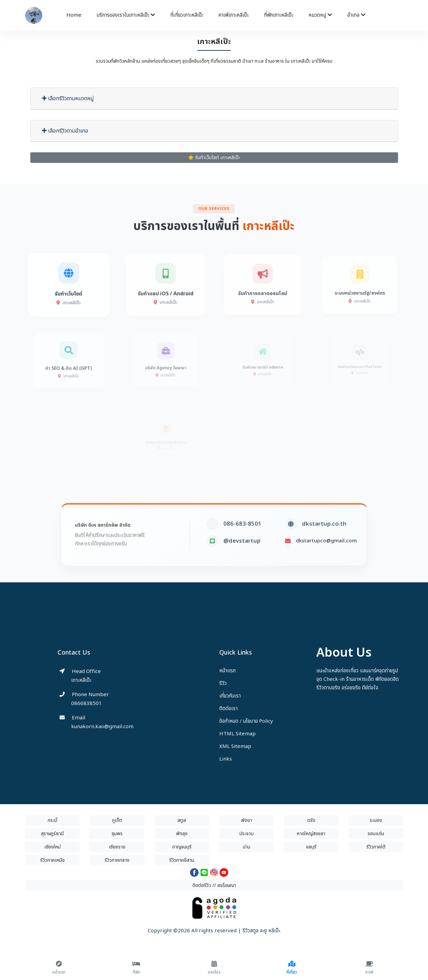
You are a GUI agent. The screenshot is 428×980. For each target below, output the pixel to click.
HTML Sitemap (237, 734)
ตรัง (311, 820)
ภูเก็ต (117, 820)
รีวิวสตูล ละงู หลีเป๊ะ (261, 931)
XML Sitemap (235, 746)
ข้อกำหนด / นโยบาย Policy (246, 721)
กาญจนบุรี (182, 847)
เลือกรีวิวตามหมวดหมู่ (68, 98)
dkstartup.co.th (324, 536)
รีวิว (223, 683)
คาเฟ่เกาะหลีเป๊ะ (234, 15)
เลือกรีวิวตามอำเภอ (65, 131)
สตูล (182, 820)
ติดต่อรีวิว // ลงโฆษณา (214, 885)
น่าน (247, 847)
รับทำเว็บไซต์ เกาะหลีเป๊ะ (214, 158)
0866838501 (86, 703)
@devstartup (242, 553)
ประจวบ (247, 834)
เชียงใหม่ (52, 847)
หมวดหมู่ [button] (320, 15)
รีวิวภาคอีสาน (182, 860)
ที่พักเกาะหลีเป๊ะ (279, 15)
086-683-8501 (242, 536)
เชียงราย (117, 847)
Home (74, 15)
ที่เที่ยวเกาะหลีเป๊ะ (187, 15)
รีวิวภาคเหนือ (52, 860)
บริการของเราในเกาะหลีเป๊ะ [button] (126, 15)
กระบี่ (52, 820)
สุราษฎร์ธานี (52, 834)
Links (226, 759)
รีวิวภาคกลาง (117, 860)
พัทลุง (182, 834)
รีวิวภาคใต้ (376, 847)
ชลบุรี (311, 847)
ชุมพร (117, 834)
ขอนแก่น (376, 834)
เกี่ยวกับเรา (230, 696)
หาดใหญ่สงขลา (311, 834)
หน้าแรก (227, 671)
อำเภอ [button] (356, 15)
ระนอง (376, 820)
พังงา (247, 820)
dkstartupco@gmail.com (326, 553)
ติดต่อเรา (228, 709)
